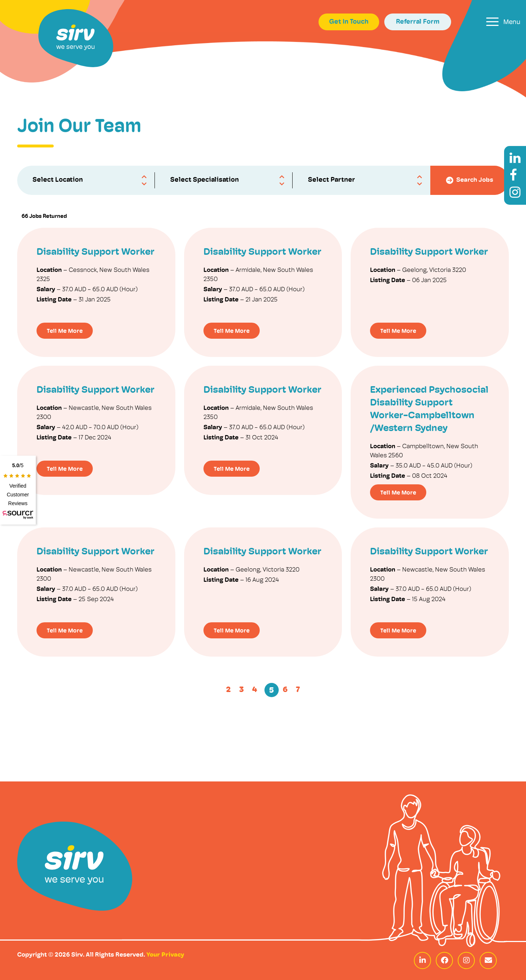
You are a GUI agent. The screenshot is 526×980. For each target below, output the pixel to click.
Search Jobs (470, 180)
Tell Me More (65, 331)
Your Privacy (165, 955)
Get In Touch (349, 22)
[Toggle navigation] (503, 22)
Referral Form (418, 22)
